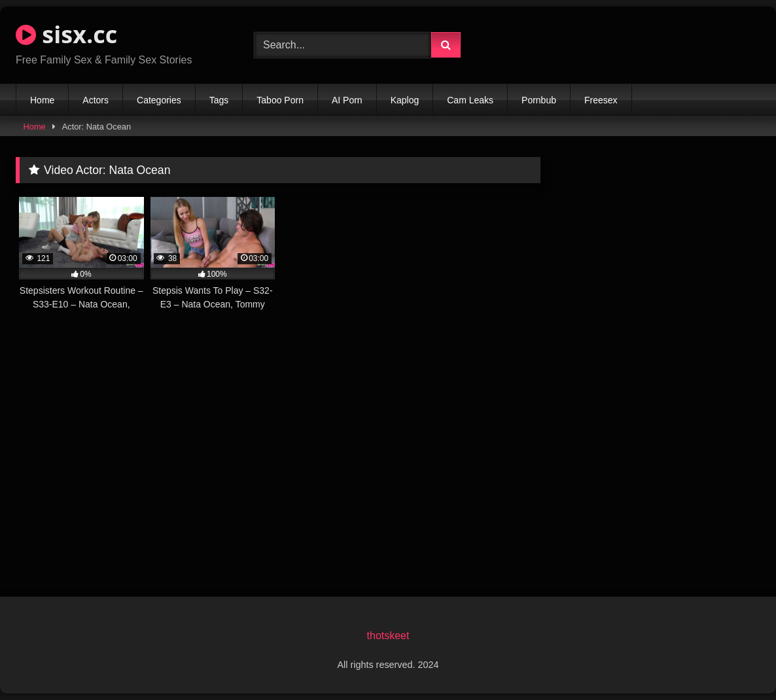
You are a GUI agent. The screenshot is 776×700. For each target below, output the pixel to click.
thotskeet (388, 636)
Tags (219, 100)
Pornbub (539, 100)
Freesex (601, 100)
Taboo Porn (280, 100)
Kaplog (405, 100)
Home (42, 100)
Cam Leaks (470, 100)
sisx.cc (66, 34)
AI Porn (347, 100)
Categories (159, 100)
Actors (96, 100)
